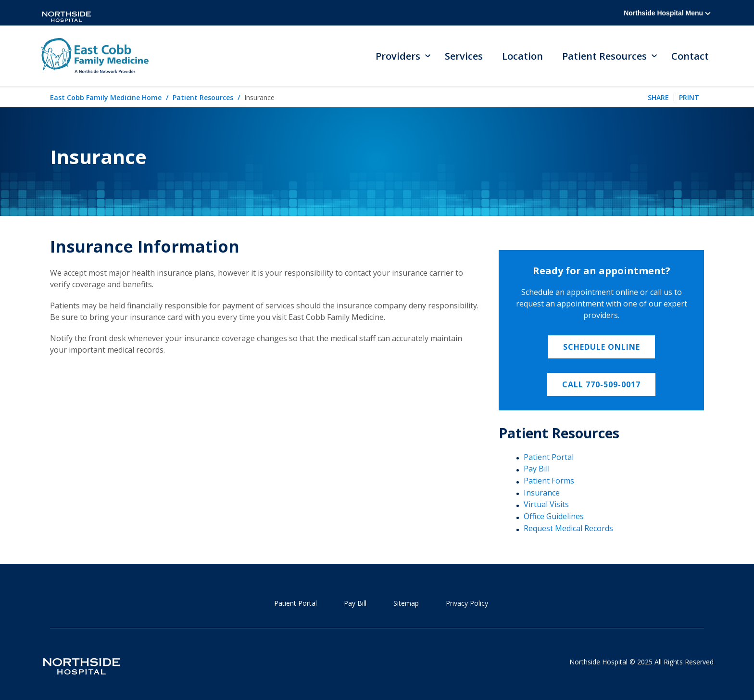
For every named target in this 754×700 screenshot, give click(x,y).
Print (689, 97)
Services (464, 56)
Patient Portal (549, 457)
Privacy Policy (467, 603)
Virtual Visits (546, 504)
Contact (690, 56)
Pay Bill (537, 469)
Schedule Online (602, 347)
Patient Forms (549, 481)
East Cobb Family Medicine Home (106, 97)
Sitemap (406, 603)
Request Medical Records (568, 528)
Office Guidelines (554, 516)
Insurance (542, 493)
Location (522, 56)
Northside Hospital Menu (667, 13)
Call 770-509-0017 (601, 384)
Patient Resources (203, 97)
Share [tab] (658, 97)
